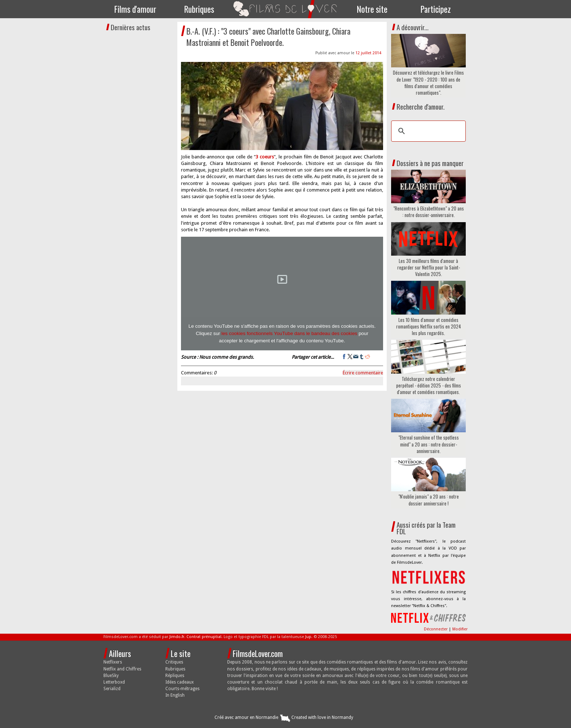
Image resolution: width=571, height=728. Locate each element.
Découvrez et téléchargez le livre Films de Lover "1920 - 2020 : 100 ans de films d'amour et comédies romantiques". (428, 82)
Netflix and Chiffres (122, 669)
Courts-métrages (182, 689)
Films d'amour (135, 9)
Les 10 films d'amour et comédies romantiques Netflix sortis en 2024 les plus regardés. (429, 326)
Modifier (460, 629)
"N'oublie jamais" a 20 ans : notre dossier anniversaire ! (429, 500)
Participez (436, 9)
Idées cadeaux (180, 682)
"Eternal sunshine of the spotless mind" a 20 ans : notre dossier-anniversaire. (429, 444)
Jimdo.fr (177, 637)
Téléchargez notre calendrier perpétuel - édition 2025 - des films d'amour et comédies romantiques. (429, 385)
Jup (308, 637)
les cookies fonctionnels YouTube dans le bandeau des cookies (289, 333)
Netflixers (113, 662)
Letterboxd (114, 682)
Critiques (174, 662)
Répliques (175, 676)
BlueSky (111, 676)
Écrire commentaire (363, 373)
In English (175, 695)
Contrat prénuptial (204, 637)
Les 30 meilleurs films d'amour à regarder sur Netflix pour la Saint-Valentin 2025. (429, 267)
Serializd (112, 689)
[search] (427, 131)
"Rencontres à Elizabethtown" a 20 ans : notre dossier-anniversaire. (429, 212)
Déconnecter (436, 629)
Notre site (372, 9)
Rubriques (199, 9)
